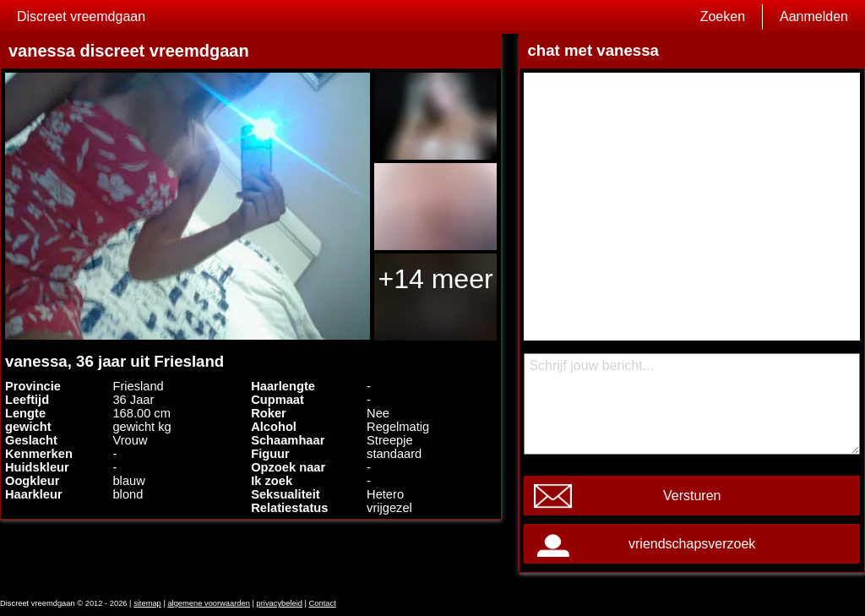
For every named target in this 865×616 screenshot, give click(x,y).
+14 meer (436, 279)
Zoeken (723, 16)
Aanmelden (814, 16)
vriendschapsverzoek (692, 544)
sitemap (147, 603)
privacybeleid (280, 603)
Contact (323, 603)
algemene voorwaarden (209, 603)
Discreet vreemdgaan (81, 16)
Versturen (692, 496)
